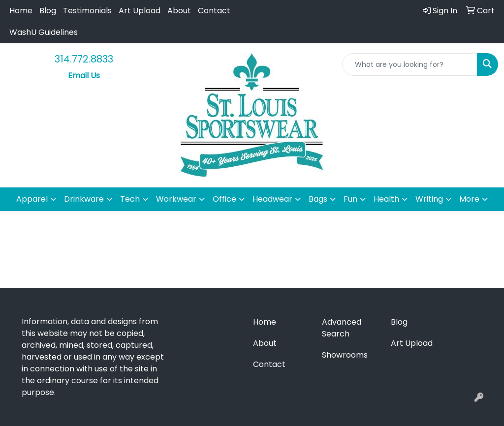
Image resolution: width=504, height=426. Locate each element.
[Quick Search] (410, 64)
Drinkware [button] (84, 199)
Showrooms (345, 355)
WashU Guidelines (44, 32)
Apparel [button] (32, 199)
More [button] (469, 199)
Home (21, 11)
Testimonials (87, 11)
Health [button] (386, 199)
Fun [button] (350, 199)
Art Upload (140, 11)
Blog (48, 11)
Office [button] (224, 199)
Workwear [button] (176, 199)
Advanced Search (342, 328)
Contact (214, 11)
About (179, 11)
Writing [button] (429, 199)
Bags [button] (318, 199)
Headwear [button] (272, 199)
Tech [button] (130, 199)
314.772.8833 (84, 59)
